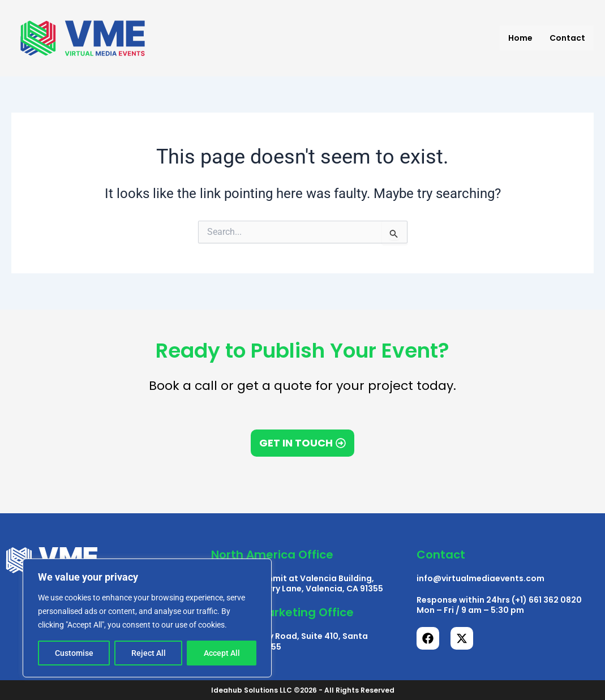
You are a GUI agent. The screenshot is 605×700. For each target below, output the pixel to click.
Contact (567, 38)
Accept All (222, 653)
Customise (74, 653)
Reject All (149, 653)
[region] (147, 618)
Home (520, 38)
